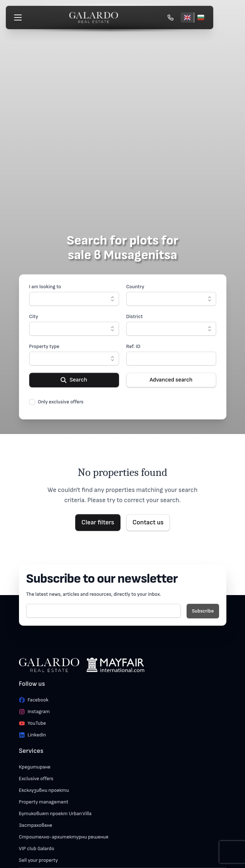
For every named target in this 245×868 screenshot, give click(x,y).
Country (135, 287)
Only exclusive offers (61, 402)
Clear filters (98, 522)
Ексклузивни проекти (44, 790)
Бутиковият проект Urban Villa (55, 814)
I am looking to (45, 287)
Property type (44, 346)
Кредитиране (35, 767)
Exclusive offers (36, 779)
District (135, 316)
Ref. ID (133, 346)
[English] (187, 17)
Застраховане (36, 825)
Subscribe (203, 611)
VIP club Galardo (37, 849)
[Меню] (18, 17)
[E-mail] (104, 611)
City (34, 316)
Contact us (148, 522)
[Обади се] (171, 17)
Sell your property (39, 860)
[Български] (201, 17)
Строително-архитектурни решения (64, 837)
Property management (44, 802)
